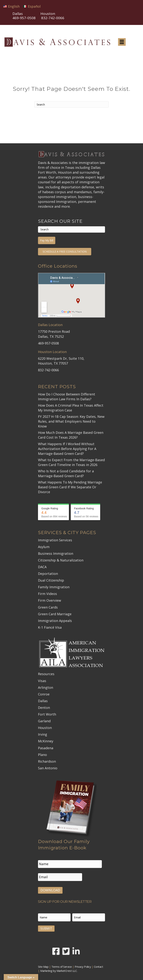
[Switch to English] (11, 6)
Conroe (44, 694)
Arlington (46, 687)
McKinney (46, 741)
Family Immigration (54, 587)
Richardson (47, 761)
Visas (42, 681)
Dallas (43, 701)
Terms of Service (62, 964)
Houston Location (52, 352)
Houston (45, 728)
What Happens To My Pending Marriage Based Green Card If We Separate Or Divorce (70, 487)
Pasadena (46, 748)
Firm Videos (47, 594)
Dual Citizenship (51, 580)
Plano (42, 755)
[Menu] (122, 42)
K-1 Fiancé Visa (50, 627)
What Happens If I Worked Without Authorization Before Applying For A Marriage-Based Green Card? (67, 449)
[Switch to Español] (32, 6)
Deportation (48, 574)
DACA (42, 567)
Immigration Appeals (55, 621)
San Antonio (48, 768)
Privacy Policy (83, 964)
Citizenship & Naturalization (61, 560)
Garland (44, 721)
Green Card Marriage (55, 614)
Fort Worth (47, 714)
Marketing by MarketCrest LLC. (59, 968)
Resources (46, 674)
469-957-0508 (24, 18)
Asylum (44, 547)
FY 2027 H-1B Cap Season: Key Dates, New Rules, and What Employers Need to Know (71, 421)
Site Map (43, 964)
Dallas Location (50, 325)
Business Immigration (56, 553)
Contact (98, 964)
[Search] (71, 104)
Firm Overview (50, 600)
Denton (44, 708)
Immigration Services (55, 540)
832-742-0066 (48, 370)
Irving (43, 734)
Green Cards (48, 607)
